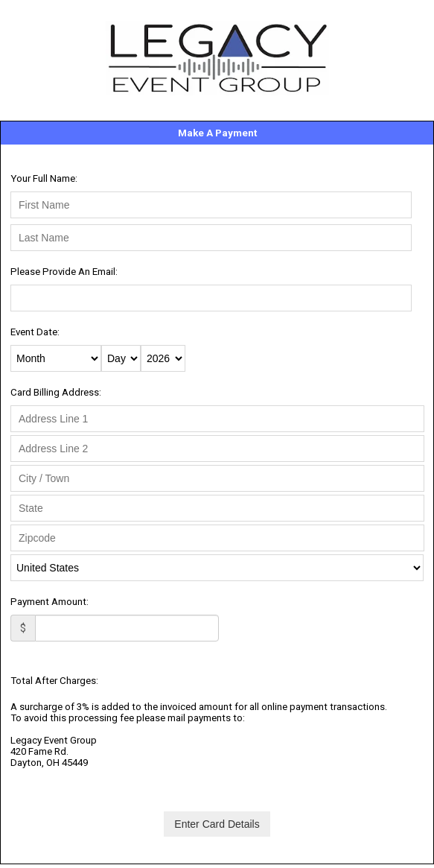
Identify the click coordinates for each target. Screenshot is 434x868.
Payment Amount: (50, 602)
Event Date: (35, 332)
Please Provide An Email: (64, 272)
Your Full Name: (44, 178)
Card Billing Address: (56, 392)
